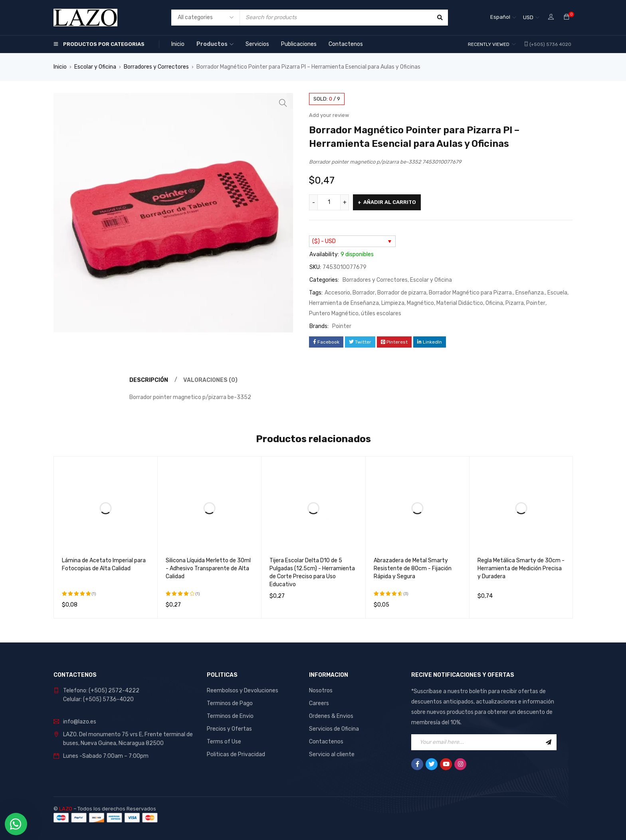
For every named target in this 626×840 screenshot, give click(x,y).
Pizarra (515, 303)
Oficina (494, 303)
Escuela (557, 293)
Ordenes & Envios (331, 716)
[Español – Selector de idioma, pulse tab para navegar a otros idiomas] (503, 18)
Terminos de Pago (230, 703)
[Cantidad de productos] (329, 202)
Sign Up (549, 742)
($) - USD (324, 241)
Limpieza (393, 303)
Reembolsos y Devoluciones (243, 691)
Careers (319, 703)
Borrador (364, 293)
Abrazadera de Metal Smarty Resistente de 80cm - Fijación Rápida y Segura (413, 568)
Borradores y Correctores (156, 67)
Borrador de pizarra (402, 293)
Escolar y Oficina (95, 67)
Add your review (329, 115)
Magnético (420, 303)
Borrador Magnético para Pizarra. (471, 293)
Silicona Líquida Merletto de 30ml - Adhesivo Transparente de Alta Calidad (208, 568)
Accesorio (337, 293)
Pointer (536, 303)
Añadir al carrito (390, 202)
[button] (283, 103)
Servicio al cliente (332, 754)
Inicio (60, 67)
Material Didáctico (460, 303)
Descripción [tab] (149, 380)
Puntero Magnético (334, 313)
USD (528, 17)
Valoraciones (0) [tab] (210, 380)
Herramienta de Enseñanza (344, 303)
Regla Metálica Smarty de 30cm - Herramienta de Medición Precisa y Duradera (521, 568)
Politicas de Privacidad (236, 754)
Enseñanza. (530, 293)
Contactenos (326, 742)
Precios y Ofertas (229, 729)
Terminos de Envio (230, 716)
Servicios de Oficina (334, 729)
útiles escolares (381, 313)
